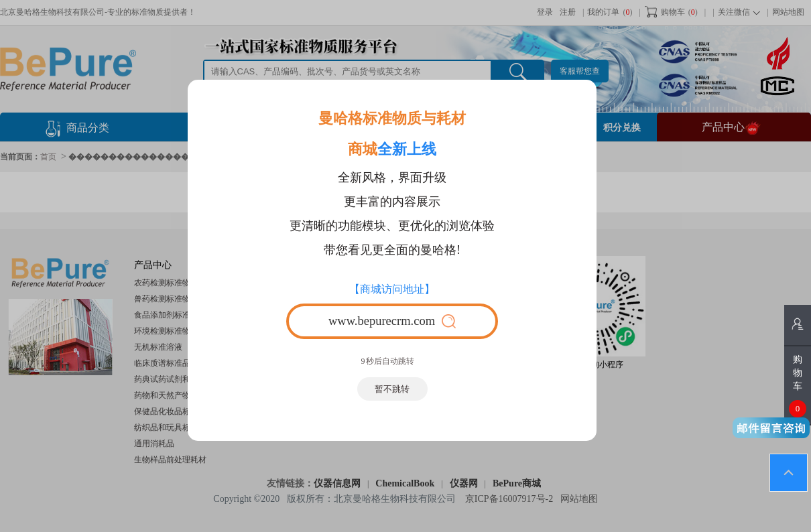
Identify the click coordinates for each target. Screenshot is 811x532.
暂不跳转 (392, 389)
